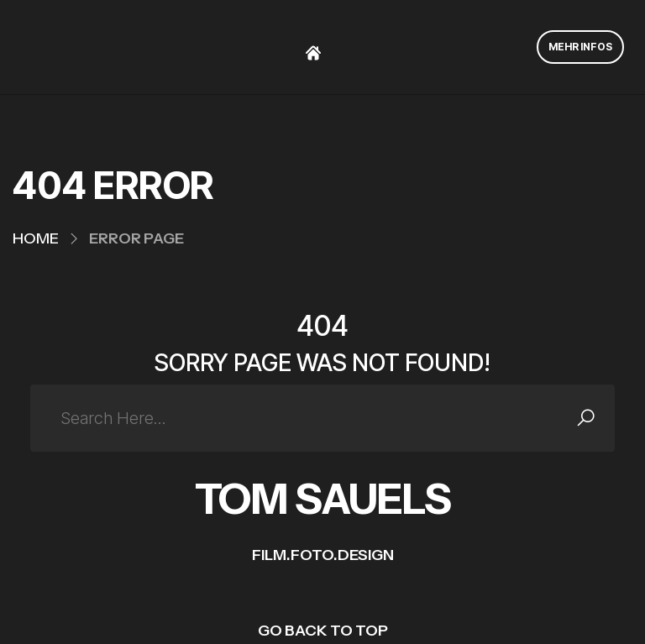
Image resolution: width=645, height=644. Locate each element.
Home (36, 238)
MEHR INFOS (580, 47)
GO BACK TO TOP (323, 631)
